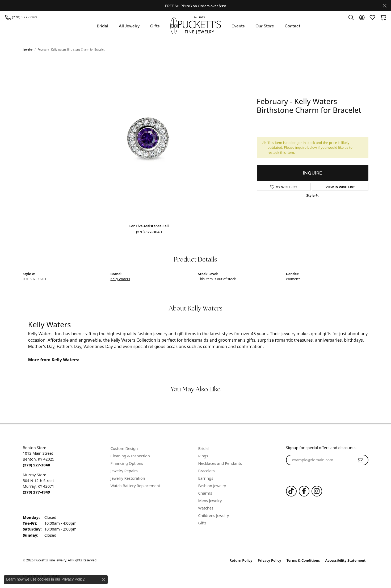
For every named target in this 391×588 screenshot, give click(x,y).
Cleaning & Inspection (130, 456)
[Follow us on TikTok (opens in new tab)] (291, 491)
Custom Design (124, 448)
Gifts (155, 26)
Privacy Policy (269, 560)
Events (238, 26)
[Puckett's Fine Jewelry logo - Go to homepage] (196, 25)
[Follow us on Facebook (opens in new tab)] (304, 491)
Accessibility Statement (346, 560)
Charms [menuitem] (205, 493)
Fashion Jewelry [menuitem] (212, 486)
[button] (351, 17)
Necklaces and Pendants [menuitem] (220, 463)
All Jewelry (129, 26)
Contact (293, 26)
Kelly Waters (120, 279)
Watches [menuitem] (206, 508)
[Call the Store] (37, 465)
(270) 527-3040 (149, 232)
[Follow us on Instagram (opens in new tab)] (317, 491)
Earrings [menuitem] (206, 478)
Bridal (102, 26)
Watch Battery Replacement (135, 486)
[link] (21, 17)
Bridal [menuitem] (204, 448)
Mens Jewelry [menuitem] (210, 501)
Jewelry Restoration (128, 478)
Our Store (265, 26)
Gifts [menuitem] (202, 523)
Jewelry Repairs (124, 471)
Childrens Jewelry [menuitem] (214, 515)
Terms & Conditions (303, 560)
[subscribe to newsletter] (361, 460)
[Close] (384, 6)
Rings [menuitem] (203, 456)
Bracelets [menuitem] (207, 471)
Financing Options (127, 463)
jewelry (28, 49)
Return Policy (241, 560)
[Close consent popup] (103, 579)
